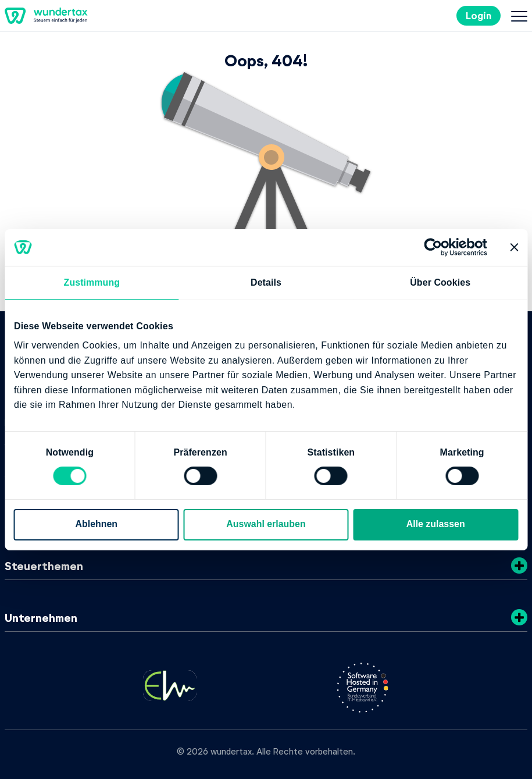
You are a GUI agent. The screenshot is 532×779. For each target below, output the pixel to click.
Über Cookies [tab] (440, 282)
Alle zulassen (436, 524)
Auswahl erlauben (266, 524)
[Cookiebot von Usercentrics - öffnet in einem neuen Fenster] (436, 247)
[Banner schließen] (514, 247)
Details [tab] (266, 282)
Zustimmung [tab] (92, 282)
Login (479, 15)
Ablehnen (97, 524)
